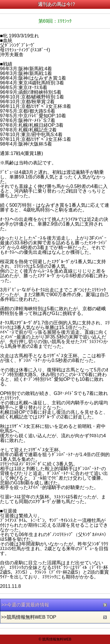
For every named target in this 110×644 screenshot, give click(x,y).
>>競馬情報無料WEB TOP (29, 617)
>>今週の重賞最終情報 (25, 605)
